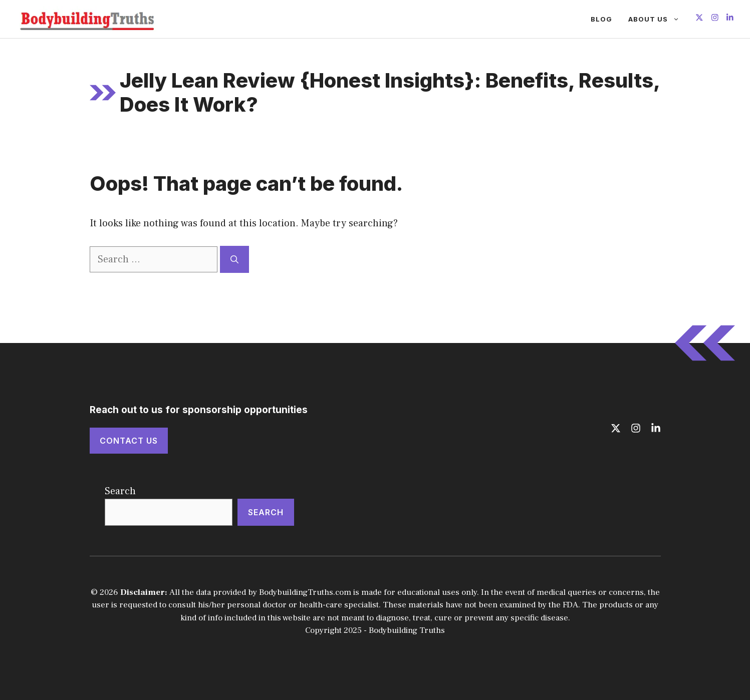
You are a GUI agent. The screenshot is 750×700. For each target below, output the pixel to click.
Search (120, 491)
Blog (601, 19)
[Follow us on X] (699, 19)
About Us (658, 19)
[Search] (234, 259)
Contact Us (129, 441)
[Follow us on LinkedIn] (730, 19)
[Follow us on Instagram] (715, 19)
